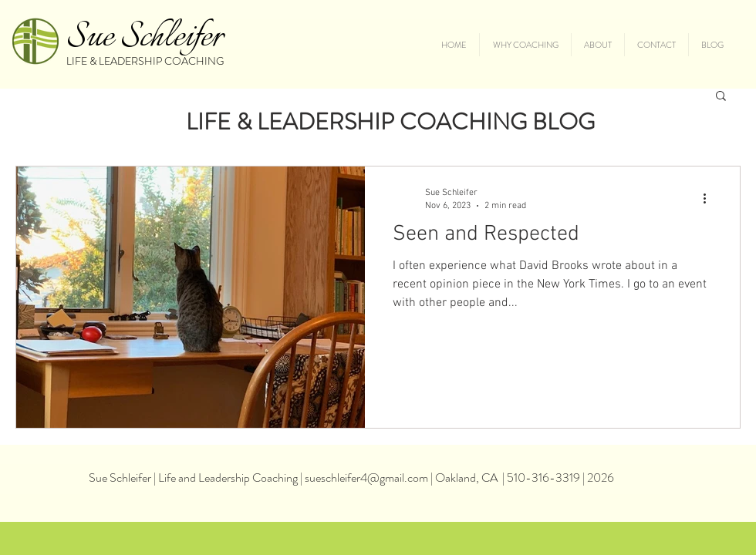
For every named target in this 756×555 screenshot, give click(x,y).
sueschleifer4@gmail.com (366, 478)
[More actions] (710, 198)
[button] (721, 97)
